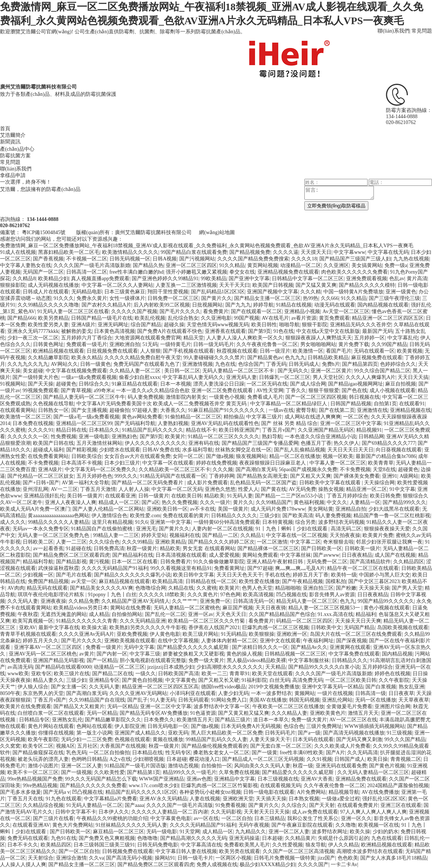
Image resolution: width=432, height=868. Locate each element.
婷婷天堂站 (154, 535)
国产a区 (150, 502)
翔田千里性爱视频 (168, 292)
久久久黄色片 (203, 595)
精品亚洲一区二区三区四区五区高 (160, 687)
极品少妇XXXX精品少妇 (267, 865)
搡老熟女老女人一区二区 (221, 753)
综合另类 (305, 522)
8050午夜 (10, 693)
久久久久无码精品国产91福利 (115, 568)
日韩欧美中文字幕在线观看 (331, 483)
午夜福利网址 (318, 641)
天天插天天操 (271, 799)
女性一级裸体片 (127, 298)
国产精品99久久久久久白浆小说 (324, 667)
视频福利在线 (185, 535)
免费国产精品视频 (48, 581)
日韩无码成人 (304, 364)
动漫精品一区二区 (301, 265)
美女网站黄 (320, 509)
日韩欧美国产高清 (179, 674)
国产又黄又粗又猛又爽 (244, 713)
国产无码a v (57, 792)
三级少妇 (270, 516)
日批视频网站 (207, 305)
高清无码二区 (346, 529)
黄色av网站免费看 (142, 417)
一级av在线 (281, 410)
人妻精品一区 (365, 502)
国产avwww (326, 555)
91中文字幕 (402, 489)
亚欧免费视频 (132, 634)
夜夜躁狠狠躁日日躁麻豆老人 (273, 463)
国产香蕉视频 (48, 259)
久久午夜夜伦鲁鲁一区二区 (267, 344)
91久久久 (64, 298)
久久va (96, 858)
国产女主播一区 (69, 687)
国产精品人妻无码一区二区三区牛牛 (84, 397)
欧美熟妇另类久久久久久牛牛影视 (148, 627)
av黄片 (87, 654)
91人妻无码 (163, 700)
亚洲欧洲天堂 (238, 799)
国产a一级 (309, 733)
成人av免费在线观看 (315, 812)
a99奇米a (104, 390)
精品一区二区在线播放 (295, 456)
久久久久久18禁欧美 (162, 595)
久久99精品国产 (274, 502)
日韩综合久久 (94, 384)
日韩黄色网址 (48, 344)
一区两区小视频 (233, 858)
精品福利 (366, 614)
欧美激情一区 (308, 351)
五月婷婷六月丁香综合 (87, 338)
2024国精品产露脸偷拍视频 (398, 786)
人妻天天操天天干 (270, 739)
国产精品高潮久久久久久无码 (194, 838)
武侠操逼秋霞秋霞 (59, 568)
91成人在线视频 (18, 252)
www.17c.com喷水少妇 (154, 786)
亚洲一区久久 (356, 818)
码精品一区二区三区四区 (304, 621)
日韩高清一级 (371, 693)
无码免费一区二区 (327, 562)
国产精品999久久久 (404, 502)
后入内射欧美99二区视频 (162, 305)
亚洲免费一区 (215, 601)
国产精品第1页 (144, 772)
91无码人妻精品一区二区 (94, 805)
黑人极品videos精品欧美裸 (257, 660)
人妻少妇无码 (233, 693)
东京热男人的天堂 (43, 693)
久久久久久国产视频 (134, 311)
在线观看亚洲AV (31, 825)
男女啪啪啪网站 (318, 344)
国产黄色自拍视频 (142, 680)
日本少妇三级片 (122, 463)
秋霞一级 (303, 766)
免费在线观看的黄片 (186, 516)
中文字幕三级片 (264, 417)
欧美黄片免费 (378, 535)
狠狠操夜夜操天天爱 (387, 529)
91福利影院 (254, 680)
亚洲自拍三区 (318, 588)
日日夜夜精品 (357, 555)
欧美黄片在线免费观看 (26, 707)
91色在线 (283, 331)
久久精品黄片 (300, 838)
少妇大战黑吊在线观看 (394, 509)
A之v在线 (120, 759)
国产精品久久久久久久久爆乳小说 (132, 575)
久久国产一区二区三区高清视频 (298, 851)
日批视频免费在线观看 (112, 351)
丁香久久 (296, 390)
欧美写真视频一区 (33, 621)
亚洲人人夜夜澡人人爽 (71, 502)
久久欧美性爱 (109, 772)
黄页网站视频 (263, 265)
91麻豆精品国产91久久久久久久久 (227, 410)
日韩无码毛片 (280, 733)
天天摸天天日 (316, 252)
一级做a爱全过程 (341, 799)
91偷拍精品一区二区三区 (193, 417)
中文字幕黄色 (181, 680)
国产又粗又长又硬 (219, 680)
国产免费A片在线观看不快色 (170, 331)
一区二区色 (356, 417)
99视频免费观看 (41, 390)
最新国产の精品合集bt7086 (386, 456)
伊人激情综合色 (109, 516)
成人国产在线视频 (395, 555)
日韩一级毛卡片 (195, 858)
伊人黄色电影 (165, 634)
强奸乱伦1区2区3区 (384, 799)
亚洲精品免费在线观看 (361, 779)
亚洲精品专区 (104, 680)
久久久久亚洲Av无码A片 (86, 634)
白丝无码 (280, 680)
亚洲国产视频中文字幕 (273, 292)
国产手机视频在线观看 (188, 351)
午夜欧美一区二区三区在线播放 (288, 707)
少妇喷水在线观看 (120, 450)
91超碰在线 (79, 548)
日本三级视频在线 (278, 779)
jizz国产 (326, 858)
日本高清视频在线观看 (181, 555)
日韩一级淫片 (275, 351)
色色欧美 (348, 858)
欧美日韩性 (264, 325)
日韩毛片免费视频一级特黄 (285, 858)
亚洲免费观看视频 (367, 279)
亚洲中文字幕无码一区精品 (333, 687)
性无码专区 (178, 753)
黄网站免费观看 (260, 555)
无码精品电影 (87, 292)
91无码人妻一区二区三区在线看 (73, 311)
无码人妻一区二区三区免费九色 (54, 535)
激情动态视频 (183, 766)
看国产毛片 (339, 351)
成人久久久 (13, 522)
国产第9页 (260, 331)
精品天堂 (194, 338)
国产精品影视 (71, 562)
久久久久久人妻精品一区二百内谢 (170, 812)
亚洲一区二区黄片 (331, 371)
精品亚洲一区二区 (367, 489)
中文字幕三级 (145, 654)
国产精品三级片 (233, 720)
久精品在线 (181, 588)
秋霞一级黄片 (142, 548)
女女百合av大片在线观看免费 (137, 456)
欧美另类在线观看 (240, 851)
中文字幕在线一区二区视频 (297, 535)
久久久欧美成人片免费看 (342, 746)
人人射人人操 (134, 489)
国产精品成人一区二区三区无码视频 (263, 759)
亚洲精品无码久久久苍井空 (361, 325)
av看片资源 (304, 318)
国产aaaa (134, 805)
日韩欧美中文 (326, 627)
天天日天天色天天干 (240, 575)
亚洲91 (390, 476)
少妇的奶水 (386, 832)
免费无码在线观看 (28, 838)
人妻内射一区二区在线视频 (222, 529)
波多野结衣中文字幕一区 (222, 707)
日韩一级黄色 (95, 364)
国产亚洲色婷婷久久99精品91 (165, 279)
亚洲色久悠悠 (220, 489)
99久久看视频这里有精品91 (181, 568)
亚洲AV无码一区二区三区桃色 (43, 654)
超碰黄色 (66, 384)
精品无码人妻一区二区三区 (307, 601)
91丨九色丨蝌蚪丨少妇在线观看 (292, 529)
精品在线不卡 (201, 430)
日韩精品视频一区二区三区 (295, 654)
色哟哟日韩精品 (89, 759)
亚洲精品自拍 (351, 509)
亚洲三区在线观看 (401, 805)
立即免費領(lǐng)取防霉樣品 (337, 208)
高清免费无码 (308, 680)
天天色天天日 (231, 614)
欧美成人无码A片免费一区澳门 (35, 509)
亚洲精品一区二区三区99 (84, 423)
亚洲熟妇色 (124, 437)
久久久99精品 (137, 542)
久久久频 (223, 469)
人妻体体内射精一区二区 (229, 641)
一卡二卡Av (344, 865)
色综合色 (294, 726)
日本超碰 (177, 759)
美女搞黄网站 (367, 265)
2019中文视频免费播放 (274, 687)
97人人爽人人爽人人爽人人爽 (373, 812)
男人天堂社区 (328, 377)
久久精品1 (252, 535)
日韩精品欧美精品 (328, 358)
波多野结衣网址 (330, 832)
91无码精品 (234, 634)
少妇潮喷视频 (149, 759)
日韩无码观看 (194, 700)
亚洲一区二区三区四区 (191, 265)
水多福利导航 (198, 450)
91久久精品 (232, 265)
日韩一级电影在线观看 (269, 792)
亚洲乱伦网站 (337, 700)
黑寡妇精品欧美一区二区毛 (69, 252)
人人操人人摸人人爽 (23, 865)
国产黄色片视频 (387, 766)
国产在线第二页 (337, 410)
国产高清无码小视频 (129, 858)
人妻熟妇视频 (173, 423)
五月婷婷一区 (369, 338)
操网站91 (165, 858)
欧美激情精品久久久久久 (130, 252)
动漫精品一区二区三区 (119, 667)
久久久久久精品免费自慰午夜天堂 (143, 358)
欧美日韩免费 (385, 496)
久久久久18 (304, 259)
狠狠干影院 (315, 325)
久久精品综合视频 (43, 805)
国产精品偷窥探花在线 (38, 753)
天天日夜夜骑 (271, 608)
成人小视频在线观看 (392, 390)
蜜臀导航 (306, 410)
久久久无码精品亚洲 (143, 621)
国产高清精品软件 (370, 562)
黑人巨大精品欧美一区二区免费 (227, 733)
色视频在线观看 (132, 739)
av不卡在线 (202, 509)
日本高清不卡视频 (82, 463)
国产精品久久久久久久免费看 (93, 786)
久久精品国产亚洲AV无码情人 (135, 601)
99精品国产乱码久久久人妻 (217, 739)
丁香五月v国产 (279, 430)
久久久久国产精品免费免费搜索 (253, 259)
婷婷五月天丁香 (311, 575)
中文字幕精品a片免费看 (110, 799)
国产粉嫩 (346, 588)
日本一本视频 (176, 384)
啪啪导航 (289, 325)
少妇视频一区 (38, 575)
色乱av (397, 279)
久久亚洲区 (336, 265)
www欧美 (18, 674)
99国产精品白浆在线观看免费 (194, 252)
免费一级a (396, 265)
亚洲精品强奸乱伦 (44, 496)
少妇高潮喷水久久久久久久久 (230, 667)
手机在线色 (278, 575)
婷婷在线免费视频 (217, 463)
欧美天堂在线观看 (273, 674)
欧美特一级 (344, 575)
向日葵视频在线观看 (399, 450)
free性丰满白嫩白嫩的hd (136, 272)
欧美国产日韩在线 (53, 443)
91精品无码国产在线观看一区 (173, 476)
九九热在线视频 (411, 259)
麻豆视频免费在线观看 (377, 358)
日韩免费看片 (176, 562)
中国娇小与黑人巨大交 (384, 575)
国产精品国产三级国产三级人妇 (355, 259)
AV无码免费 (302, 489)
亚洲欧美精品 (170, 542)
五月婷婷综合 (377, 667)
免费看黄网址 (229, 568)
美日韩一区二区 (182, 371)
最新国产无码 (377, 331)
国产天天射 (322, 805)
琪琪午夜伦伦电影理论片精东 (52, 595)
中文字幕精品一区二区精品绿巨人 (289, 404)
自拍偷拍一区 (217, 766)
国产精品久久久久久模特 (367, 285)
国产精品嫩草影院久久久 (113, 720)
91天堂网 (190, 832)
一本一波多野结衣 (271, 693)
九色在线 (225, 364)
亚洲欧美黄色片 (328, 713)
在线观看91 (412, 404)
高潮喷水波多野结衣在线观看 (370, 851)
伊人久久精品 (343, 845)
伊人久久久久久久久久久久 (155, 443)
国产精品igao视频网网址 (356, 384)
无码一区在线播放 (376, 700)
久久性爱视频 (288, 845)
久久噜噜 (346, 825)
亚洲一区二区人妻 (82, 766)
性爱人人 (248, 489)
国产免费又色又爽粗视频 (107, 838)
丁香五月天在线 (25, 799)
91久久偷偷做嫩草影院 (219, 562)
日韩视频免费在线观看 (128, 851)
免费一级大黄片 (206, 660)
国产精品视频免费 (250, 252)
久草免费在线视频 (239, 772)
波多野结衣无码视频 (341, 522)
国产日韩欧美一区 (322, 548)
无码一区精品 (123, 707)
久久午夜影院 (394, 680)
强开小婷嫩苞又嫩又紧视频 (196, 272)
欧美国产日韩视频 (273, 285)
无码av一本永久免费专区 (40, 529)
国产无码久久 (293, 371)
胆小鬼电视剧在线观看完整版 (153, 660)
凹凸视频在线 (292, 595)
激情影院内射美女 (186, 397)
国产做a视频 (220, 456)
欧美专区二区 (38, 746)
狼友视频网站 (251, 456)
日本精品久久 (104, 430)
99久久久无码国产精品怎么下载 (101, 779)
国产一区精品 (102, 660)
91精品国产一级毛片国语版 (135, 766)
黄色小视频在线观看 (387, 608)
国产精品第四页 (360, 364)
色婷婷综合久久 (398, 364)
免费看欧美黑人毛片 (247, 845)
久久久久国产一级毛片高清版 (180, 805)
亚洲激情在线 (372, 410)
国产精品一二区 (220, 535)
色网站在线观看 (94, 726)
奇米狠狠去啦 (338, 542)
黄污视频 (99, 562)
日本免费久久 (159, 720)
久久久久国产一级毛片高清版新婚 (92, 265)
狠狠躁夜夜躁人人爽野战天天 (319, 338)
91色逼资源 (203, 713)
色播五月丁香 (316, 443)
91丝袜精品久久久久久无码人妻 (131, 825)
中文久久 (337, 502)
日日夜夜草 (401, 693)
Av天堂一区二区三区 (346, 311)
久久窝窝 (10, 746)
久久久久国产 (313, 865)
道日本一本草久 (271, 720)
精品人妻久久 (48, 680)
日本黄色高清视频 (114, 331)
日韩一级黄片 (154, 496)
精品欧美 (214, 496)
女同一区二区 (188, 456)
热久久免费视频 (180, 502)
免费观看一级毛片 (87, 344)
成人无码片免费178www (278, 509)
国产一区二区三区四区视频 (316, 397)
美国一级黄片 (233, 509)
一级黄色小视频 (227, 397)
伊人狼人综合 (33, 687)
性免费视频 (64, 437)
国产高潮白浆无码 (256, 469)
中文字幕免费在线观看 (354, 654)
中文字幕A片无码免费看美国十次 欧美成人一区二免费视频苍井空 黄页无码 (162, 404)
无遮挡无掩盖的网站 (64, 614)
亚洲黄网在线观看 (350, 647)
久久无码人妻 (23, 601)
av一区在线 (206, 818)
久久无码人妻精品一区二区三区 (373, 772)
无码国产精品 (359, 627)
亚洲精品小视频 (302, 311)
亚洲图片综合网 (392, 707)
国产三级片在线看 (53, 818)
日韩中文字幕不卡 (76, 812)
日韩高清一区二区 (87, 272)
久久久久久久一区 (28, 437)
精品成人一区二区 (119, 502)
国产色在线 (354, 390)
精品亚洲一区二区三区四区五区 (388, 318)
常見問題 (422, 31)
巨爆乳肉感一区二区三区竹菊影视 (219, 786)
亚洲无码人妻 (241, 377)
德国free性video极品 (224, 687)
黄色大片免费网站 (73, 825)
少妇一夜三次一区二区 (33, 338)
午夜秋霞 (28, 614)
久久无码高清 (362, 753)
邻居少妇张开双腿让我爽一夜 (389, 542)
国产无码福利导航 (135, 423)
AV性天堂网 (270, 390)
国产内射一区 (112, 654)
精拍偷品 (234, 417)
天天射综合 (41, 858)
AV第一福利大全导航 (85, 483)
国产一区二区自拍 (79, 851)
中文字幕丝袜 (296, 555)
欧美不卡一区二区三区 (33, 772)
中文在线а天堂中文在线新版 (328, 331)
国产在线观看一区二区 (256, 311)
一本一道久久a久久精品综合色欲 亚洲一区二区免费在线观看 (185, 390)
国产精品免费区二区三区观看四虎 (71, 555)
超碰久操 (174, 325)
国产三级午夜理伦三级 (394, 298)
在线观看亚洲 (120, 496)
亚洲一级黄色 (401, 292)
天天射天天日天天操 (267, 812)
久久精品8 (24, 279)
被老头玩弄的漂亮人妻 (43, 759)
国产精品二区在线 (113, 674)
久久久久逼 (286, 252)
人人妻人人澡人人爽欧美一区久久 (245, 338)
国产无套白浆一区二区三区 (281, 746)
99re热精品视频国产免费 (35, 779)
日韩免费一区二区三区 (173, 298)
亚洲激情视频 (198, 364)
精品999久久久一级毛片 (190, 772)
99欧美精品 (214, 279)
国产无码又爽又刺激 (359, 739)
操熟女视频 (331, 489)
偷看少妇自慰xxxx (139, 377)
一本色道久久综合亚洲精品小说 (320, 437)
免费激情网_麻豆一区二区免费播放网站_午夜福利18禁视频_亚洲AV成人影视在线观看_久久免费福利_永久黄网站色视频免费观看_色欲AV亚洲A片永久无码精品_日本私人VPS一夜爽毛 (207, 246)
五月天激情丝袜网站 (99, 443)
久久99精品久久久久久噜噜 (48, 305)
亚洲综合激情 (71, 858)
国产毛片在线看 (74, 575)
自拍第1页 (385, 404)
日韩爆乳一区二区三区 (285, 377)
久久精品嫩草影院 (48, 358)
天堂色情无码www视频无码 (218, 325)
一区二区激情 (272, 542)
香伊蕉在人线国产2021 (214, 627)
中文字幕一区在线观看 (168, 463)
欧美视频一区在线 (379, 825)
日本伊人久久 (114, 812)
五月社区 (87, 746)
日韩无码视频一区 (130, 259)
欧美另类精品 (53, 318)
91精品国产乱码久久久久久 (153, 430)
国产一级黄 (264, 753)
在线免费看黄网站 (48, 456)
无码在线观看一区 (374, 351)
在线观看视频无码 (281, 786)
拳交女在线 (242, 272)
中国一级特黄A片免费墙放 (353, 292)
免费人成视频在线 (217, 865)
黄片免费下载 (354, 344)
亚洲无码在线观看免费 (341, 766)
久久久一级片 (215, 502)
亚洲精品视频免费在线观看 (288, 272)
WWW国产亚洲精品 (162, 779)
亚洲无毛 (146, 529)
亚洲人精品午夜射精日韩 (275, 562)
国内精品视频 (397, 654)
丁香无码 (276, 364)
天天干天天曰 (234, 285)
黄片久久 (243, 502)
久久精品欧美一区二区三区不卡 (174, 469)
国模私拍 (336, 581)
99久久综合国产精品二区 (382, 371)
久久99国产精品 (389, 344)
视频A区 (65, 746)
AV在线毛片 (275, 318)
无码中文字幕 (139, 647)
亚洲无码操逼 (244, 838)
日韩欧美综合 (87, 456)
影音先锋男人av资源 (332, 595)
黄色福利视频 (309, 502)
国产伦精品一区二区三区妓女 (41, 476)
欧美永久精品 (87, 358)
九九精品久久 (251, 832)
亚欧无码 (178, 733)
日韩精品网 (371, 437)
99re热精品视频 (40, 786)
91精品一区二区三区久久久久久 (223, 437)
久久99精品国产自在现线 (97, 700)
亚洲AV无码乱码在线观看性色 (225, 423)
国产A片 (335, 753)
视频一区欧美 (338, 456)
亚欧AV (27, 627)
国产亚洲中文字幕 (249, 279)
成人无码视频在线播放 (53, 285)
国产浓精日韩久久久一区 (260, 647)
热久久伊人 (346, 443)
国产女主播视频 (89, 410)
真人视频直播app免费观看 (100, 279)
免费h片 (331, 364)
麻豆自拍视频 (401, 384)
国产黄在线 (274, 489)
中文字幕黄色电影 (171, 818)
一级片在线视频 (335, 693)
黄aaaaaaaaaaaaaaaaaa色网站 (59, 516)
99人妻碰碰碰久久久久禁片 (214, 358)
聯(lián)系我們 (393, 31)
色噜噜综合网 (151, 588)
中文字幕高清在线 (201, 845)
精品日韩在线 (71, 430)
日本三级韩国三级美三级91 (104, 845)
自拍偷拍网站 (127, 614)
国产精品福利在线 (133, 555)
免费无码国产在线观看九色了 (147, 364)
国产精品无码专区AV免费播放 (154, 713)
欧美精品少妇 (53, 279)
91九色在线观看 (64, 799)
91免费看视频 (230, 805)
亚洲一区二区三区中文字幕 (351, 423)
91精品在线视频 (294, 305)
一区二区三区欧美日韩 (351, 680)
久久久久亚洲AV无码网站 (138, 693)
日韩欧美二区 (38, 542)
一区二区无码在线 (267, 384)
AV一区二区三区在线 (353, 720)
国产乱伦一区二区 (165, 614)
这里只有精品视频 (112, 522)
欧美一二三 (214, 674)
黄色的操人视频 (244, 654)
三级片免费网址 (324, 726)
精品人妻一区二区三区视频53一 (325, 608)
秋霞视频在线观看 (237, 351)
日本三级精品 (270, 818)
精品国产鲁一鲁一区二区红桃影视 (392, 516)
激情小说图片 (43, 766)
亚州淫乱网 (35, 489)
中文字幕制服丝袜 (309, 660)
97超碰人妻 (145, 410)
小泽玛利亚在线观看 (193, 693)
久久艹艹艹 (185, 601)
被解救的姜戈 (76, 331)
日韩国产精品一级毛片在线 (102, 318)
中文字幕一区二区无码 (177, 489)
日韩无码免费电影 (158, 845)
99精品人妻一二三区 (116, 535)
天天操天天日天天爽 (358, 621)
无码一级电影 (162, 832)
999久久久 (126, 476)
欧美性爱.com (145, 516)
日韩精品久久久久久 (234, 516)
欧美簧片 (175, 437)
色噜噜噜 (147, 838)
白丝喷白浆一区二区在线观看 (51, 713)
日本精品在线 (147, 753)
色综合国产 (251, 364)
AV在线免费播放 (380, 792)
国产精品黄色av (265, 358)
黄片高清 (417, 279)
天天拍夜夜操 (345, 535)
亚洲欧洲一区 (292, 634)
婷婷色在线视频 (392, 674)
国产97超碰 (260, 568)
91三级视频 (399, 733)
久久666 (330, 298)
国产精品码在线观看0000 (63, 667)
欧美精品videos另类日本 (81, 608)
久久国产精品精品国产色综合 (282, 614)
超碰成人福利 (48, 450)
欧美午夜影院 (43, 739)
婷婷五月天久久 (41, 641)
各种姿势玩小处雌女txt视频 (210, 792)
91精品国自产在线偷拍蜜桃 (102, 529)
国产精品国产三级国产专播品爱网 (260, 443)
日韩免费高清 (109, 548)
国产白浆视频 (381, 687)
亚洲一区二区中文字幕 (166, 707)
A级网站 (409, 476)
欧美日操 (377, 759)
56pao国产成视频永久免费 (308, 469)
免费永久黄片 (92, 298)
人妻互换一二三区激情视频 (186, 285)
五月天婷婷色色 (94, 476)
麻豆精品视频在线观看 (124, 581)
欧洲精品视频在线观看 (59, 351)
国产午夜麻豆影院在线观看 (302, 825)
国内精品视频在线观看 (383, 305)
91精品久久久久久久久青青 (87, 621)
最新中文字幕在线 (59, 627)
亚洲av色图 (199, 779)
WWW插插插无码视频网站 (375, 726)
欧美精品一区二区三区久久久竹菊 (207, 621)
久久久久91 (41, 430)
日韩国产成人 (350, 759)
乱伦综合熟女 (183, 318)
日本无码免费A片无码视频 (251, 726)
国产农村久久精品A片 (106, 305)
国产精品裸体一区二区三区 (268, 548)
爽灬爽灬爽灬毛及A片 (300, 568)
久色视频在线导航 (53, 404)
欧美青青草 (381, 463)
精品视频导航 (344, 792)
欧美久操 (360, 832)
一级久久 (146, 674)
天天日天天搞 (413, 377)
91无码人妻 (240, 496)
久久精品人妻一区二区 (136, 371)
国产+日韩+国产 (41, 483)
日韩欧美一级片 (362, 548)
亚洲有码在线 (204, 443)
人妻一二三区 (71, 542)
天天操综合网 (379, 483)
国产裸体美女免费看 (357, 476)
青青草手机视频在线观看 (28, 634)
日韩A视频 (165, 259)
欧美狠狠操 (262, 634)
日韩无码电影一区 (168, 726)
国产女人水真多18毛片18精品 (394, 858)
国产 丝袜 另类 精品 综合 (289, 423)
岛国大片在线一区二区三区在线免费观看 (356, 634)
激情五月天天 (363, 713)
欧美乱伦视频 (150, 318)
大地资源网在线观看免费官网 (148, 338)
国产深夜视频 (352, 641)
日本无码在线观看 (313, 739)
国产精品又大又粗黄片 (79, 707)
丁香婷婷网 (222, 476)
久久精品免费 (84, 601)
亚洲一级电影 (94, 437)
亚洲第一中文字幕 (170, 522)
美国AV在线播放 (268, 700)
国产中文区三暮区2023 (374, 581)
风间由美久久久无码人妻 (262, 766)
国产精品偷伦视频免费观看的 (215, 746)
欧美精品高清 (168, 581)
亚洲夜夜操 (53, 601)
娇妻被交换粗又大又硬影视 (194, 654)
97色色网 (230, 595)
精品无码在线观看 (47, 588)
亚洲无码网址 (113, 325)
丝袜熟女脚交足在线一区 (243, 450)
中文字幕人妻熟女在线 (26, 265)
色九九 (348, 601)
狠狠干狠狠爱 (324, 390)
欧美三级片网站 (200, 634)
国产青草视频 (76, 390)
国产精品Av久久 (309, 647)
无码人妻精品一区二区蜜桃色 (187, 608)
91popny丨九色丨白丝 (112, 595)
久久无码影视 (226, 812)
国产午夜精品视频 (303, 581)
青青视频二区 (406, 759)
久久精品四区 (409, 562)
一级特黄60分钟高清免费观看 (227, 522)
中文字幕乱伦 (403, 338)
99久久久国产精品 (405, 739)
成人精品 (99, 614)
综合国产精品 (146, 325)
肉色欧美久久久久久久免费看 (354, 272)
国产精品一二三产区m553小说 (290, 496)
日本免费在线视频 (33, 423)
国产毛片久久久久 (180, 311)
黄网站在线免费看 (131, 608)
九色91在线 (64, 838)
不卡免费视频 (43, 463)
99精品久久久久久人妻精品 (59, 522)
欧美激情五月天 (195, 720)
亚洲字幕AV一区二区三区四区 (49, 647)
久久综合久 (294, 805)
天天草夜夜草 (414, 700)
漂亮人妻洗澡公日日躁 (219, 384)
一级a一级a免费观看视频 (89, 377)
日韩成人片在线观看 (46, 292)
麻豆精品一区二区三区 (119, 832)
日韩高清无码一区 (253, 601)
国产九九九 (238, 305)
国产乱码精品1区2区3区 (218, 292)
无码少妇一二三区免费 (87, 739)
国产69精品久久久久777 (389, 443)
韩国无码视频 (304, 700)
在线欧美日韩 (187, 496)
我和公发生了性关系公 (313, 818)
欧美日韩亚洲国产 (239, 430)
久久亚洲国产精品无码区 (326, 430)
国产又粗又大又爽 (311, 476)
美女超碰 (33, 371)
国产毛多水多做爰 (20, 792)
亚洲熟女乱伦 (67, 720)
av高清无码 (20, 667)
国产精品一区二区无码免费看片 (148, 483)
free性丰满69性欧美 (302, 753)
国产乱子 (138, 700)
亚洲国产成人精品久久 (140, 733)
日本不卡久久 (23, 845)
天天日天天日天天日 (350, 450)
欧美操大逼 (94, 627)
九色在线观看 (387, 838)
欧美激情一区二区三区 (26, 417)
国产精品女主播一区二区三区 (267, 298)
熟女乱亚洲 (412, 687)
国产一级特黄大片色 (35, 377)
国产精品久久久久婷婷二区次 (221, 542)
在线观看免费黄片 (358, 805)
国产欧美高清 (298, 516)
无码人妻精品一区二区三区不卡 (239, 371)
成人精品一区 (218, 832)
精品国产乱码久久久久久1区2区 (141, 792)
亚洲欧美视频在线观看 (130, 641)
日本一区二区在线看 (135, 562)
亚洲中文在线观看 (280, 641)
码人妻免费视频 (146, 397)
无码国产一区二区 (43, 272)
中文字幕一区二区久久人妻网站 (117, 285)
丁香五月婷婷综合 (347, 496)
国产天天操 (41, 384)
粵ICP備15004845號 (44, 232)
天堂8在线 (384, 469)
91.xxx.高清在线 (335, 614)
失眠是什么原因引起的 (343, 838)
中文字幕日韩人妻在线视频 (186, 851)
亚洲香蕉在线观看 (225, 331)
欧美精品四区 (56, 845)
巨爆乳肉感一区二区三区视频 (275, 627)
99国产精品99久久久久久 (386, 601)
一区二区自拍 (237, 818)
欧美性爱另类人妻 (48, 325)
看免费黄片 (216, 311)
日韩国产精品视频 (351, 404)
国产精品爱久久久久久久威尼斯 (194, 647)
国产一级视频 (76, 772)
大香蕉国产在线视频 (123, 746)
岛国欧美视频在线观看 (403, 627)
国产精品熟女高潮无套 (262, 476)
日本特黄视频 (278, 522)
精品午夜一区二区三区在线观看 (363, 568)
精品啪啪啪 (288, 588)
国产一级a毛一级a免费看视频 (86, 417)
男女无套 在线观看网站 (209, 548)
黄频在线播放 (168, 739)
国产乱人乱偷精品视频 (300, 450)
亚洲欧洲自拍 (125, 344)
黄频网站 (305, 693)
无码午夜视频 (254, 825)
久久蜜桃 (207, 588)
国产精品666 (21, 318)
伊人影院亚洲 (130, 726)
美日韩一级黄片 (85, 496)
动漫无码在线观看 (335, 305)
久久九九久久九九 (28, 364)
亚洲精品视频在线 (410, 410)
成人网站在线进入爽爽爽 (313, 417)
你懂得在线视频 (56, 733)
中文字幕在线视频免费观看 (76, 371)
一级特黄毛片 (176, 344)
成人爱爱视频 (224, 555)
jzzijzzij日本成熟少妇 (170, 667)
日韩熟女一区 (53, 410)
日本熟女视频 (304, 799)
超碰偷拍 (120, 410)
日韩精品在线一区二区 (211, 581)
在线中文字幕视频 (178, 641)
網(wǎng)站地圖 (217, 232)
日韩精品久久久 (350, 660)
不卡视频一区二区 (87, 259)
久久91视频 (319, 759)
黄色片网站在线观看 (51, 726)
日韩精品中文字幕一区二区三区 (308, 279)
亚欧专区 (41, 674)
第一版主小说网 (94, 733)
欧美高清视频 (258, 595)
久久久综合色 (104, 542)
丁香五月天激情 (98, 489)
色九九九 (295, 358)
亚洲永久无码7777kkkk (33, 331)
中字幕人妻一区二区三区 (338, 463)
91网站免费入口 (229, 700)
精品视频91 (369, 430)
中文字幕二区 (305, 542)
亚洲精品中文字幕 (234, 779)
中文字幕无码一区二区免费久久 (101, 469)
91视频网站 (13, 384)
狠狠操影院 (13, 285)
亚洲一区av (201, 614)
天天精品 (275, 667)
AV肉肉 (16, 588)
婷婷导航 (263, 305)
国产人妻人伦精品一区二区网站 (108, 509)
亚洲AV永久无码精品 (163, 799)
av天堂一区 (84, 581)
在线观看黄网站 (18, 410)
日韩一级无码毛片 (214, 344)
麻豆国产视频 (238, 608)
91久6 (141, 522)
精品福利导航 (38, 562)
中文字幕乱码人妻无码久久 (193, 377)
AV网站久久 (64, 364)
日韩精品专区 (34, 720)
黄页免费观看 (334, 318)
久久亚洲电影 (216, 318)
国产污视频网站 (197, 259)
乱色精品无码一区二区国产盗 (263, 483)
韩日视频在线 (364, 397)
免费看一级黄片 (104, 647)
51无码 (150, 344)
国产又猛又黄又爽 (316, 285)
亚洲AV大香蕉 (317, 779)
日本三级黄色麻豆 (125, 292)
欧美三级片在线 (72, 674)
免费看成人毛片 (265, 397)
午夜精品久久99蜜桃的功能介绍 (112, 818)
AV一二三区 (64, 489)
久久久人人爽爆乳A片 (371, 377)
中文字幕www (349, 252)
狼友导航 (316, 845)
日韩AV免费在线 (161, 450)
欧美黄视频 (410, 351)
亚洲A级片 (83, 325)
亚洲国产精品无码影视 (59, 660)
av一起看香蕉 (48, 548)
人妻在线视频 (205, 799)
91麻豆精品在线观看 (135, 384)
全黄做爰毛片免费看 (349, 707)
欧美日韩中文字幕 (194, 575)
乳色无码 (76, 753)
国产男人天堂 (407, 588)
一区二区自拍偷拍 (109, 753)
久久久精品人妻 (289, 713)
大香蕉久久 (173, 410)
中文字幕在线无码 (388, 252)
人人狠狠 (150, 351)
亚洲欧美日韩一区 (167, 509)
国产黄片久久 (217, 298)
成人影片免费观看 (207, 483)
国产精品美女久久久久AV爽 (101, 588)
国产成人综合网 (308, 384)
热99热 (311, 298)
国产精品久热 (148, 265)
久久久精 (311, 292)
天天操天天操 (374, 588)
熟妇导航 (272, 437)
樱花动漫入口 (204, 759)
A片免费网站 (311, 792)
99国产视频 (247, 318)
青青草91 (240, 674)
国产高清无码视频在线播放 (354, 733)
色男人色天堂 (257, 588)
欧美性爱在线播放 (259, 581)
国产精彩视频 (82, 450)
